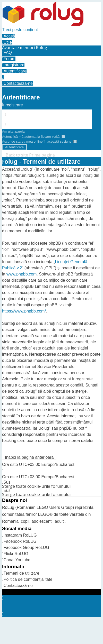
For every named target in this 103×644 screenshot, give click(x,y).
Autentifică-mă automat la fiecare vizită (33, 137)
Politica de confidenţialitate (28, 579)
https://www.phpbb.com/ (24, 311)
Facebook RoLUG (20, 541)
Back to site (17, 155)
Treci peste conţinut (20, 30)
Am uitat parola (13, 131)
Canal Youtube (17, 560)
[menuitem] (25, 48)
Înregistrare (12, 105)
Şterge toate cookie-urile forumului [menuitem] (36, 486)
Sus (7, 482)
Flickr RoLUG (16, 554)
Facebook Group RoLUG (26, 548)
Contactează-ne (18, 586)
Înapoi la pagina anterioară (29, 457)
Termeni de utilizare (22, 573)
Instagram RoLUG (20, 535)
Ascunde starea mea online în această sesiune (39, 141)
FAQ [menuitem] (7, 53)
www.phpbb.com (22, 274)
